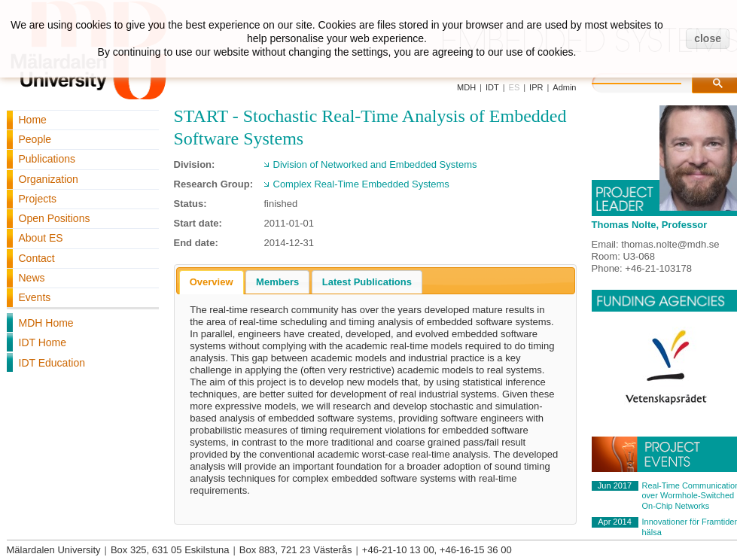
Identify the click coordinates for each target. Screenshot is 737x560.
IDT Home (43, 342)
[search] (652, 81)
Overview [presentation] (212, 282)
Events (35, 297)
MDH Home (46, 323)
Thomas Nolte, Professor (650, 225)
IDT (492, 87)
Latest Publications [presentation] (367, 282)
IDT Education (52, 363)
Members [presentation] (277, 282)
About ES (41, 238)
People (35, 139)
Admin (564, 87)
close (708, 38)
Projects (38, 199)
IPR (536, 87)
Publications (47, 159)
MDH (466, 87)
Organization (49, 179)
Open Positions (55, 218)
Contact (37, 258)
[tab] (212, 282)
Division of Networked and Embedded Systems (375, 164)
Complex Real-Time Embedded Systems (361, 184)
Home (33, 120)
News (32, 278)
